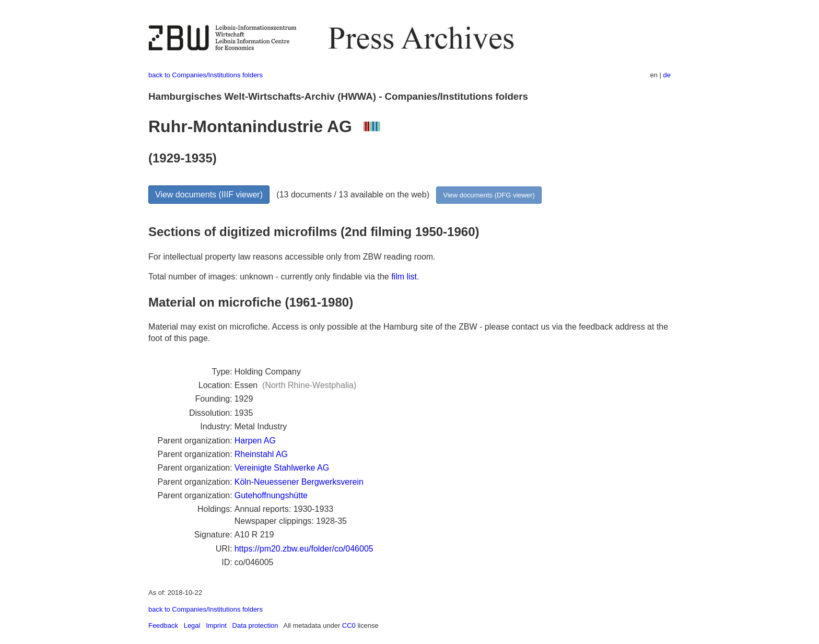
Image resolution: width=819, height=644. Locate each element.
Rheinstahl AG (261, 454)
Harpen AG (255, 441)
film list (404, 277)
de (667, 75)
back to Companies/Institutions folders (206, 75)
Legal (192, 625)
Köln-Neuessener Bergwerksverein (299, 482)
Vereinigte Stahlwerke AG (282, 468)
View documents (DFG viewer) (489, 195)
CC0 (349, 625)
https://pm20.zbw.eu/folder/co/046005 (304, 549)
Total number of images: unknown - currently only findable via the (270, 277)
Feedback (163, 625)
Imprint (216, 625)
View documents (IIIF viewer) (209, 195)
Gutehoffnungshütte (271, 495)
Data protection (255, 625)
